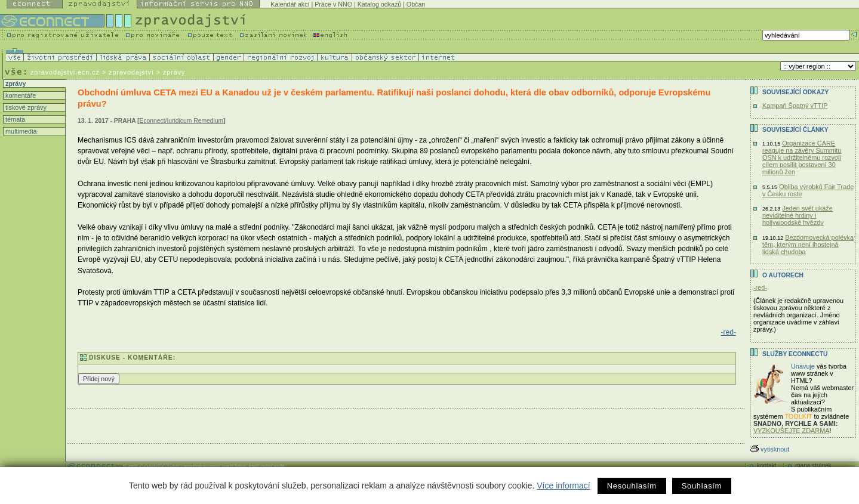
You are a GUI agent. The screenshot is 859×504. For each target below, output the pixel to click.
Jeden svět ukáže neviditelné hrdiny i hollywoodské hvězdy (798, 215)
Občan (416, 4)
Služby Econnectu (795, 354)
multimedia (20, 131)
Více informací (563, 486)
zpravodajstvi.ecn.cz (65, 72)
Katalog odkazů (379, 4)
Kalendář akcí (290, 4)
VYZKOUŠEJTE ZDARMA (792, 431)
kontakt (766, 466)
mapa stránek (813, 466)
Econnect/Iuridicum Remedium (182, 121)
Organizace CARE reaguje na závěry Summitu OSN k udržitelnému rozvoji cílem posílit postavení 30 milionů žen (802, 157)
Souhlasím (702, 486)
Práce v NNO (333, 4)
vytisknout (770, 449)
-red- (728, 332)
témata (14, 119)
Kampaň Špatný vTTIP (795, 106)
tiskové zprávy (25, 107)
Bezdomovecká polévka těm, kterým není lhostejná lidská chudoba (808, 245)
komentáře (20, 95)
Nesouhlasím (632, 486)
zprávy (15, 84)
